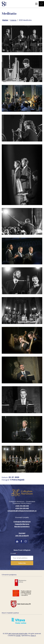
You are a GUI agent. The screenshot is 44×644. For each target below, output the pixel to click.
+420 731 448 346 (22, 506)
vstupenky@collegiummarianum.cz (22, 511)
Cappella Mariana (22, 524)
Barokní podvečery (22, 527)
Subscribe (22, 563)
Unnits (18, 636)
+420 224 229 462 (22, 508)
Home (5, 20)
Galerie (13, 20)
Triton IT (33, 636)
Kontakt (22, 533)
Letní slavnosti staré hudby (18, 634)
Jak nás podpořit (22, 536)
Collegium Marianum (22, 522)
